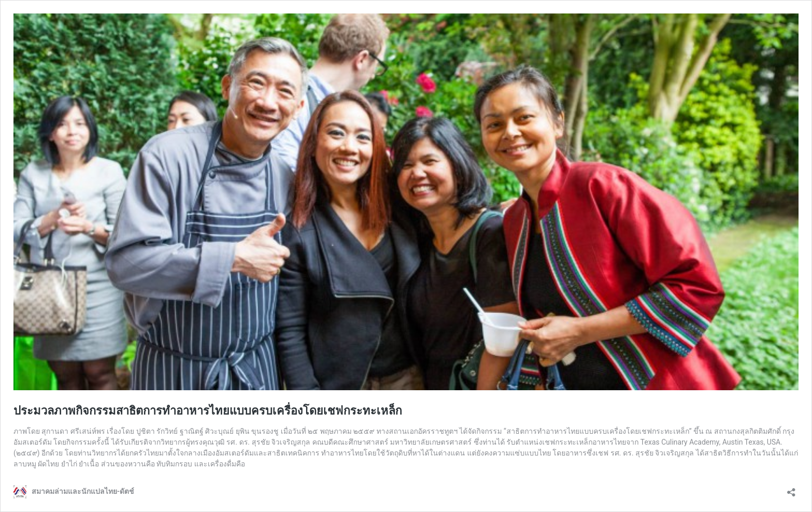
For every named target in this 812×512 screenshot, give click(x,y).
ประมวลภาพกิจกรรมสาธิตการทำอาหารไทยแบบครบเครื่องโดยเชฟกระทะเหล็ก (208, 411)
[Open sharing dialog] (791, 489)
